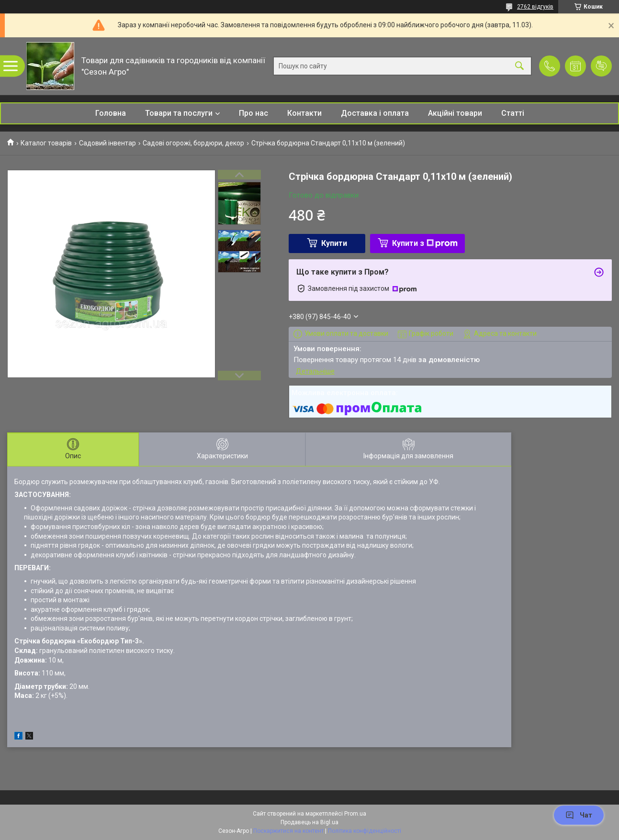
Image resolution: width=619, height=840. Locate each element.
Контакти (304, 113)
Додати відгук (601, 66)
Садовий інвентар (107, 143)
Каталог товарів (46, 143)
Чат (579, 815)
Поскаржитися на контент (288, 831)
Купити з (425, 243)
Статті (513, 113)
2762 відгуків (535, 7)
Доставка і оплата (375, 113)
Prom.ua (355, 814)
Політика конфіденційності (365, 831)
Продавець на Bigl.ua (309, 822)
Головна (111, 113)
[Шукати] (519, 66)
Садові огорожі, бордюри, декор (193, 143)
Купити (334, 243)
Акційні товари (455, 113)
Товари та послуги (179, 113)
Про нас (253, 113)
